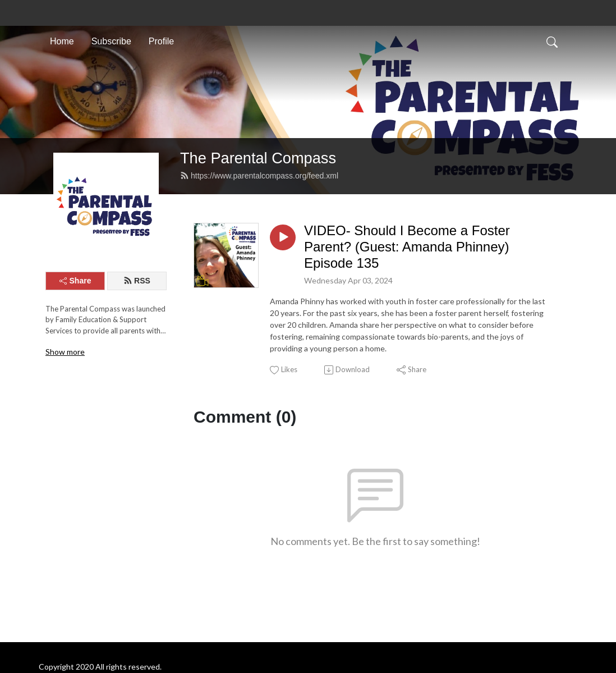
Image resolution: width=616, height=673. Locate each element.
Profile (161, 41)
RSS (137, 281)
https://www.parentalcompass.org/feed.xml (259, 176)
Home (62, 41)
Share (75, 281)
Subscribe (111, 41)
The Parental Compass (258, 158)
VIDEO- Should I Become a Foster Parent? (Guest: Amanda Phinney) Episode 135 (407, 247)
